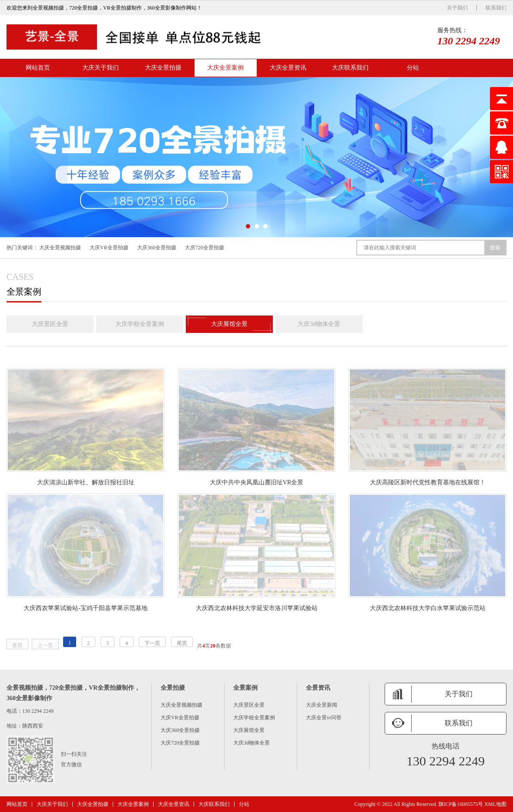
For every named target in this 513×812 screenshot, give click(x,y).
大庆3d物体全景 (319, 324)
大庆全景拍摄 (163, 68)
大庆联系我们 (350, 68)
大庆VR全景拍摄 (109, 248)
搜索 (495, 248)
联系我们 (496, 8)
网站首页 (38, 68)
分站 (413, 68)
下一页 (152, 643)
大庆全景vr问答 (324, 718)
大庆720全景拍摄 (205, 248)
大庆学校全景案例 (140, 324)
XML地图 (495, 804)
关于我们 (457, 8)
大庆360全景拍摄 (157, 248)
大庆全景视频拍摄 (60, 248)
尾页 (182, 643)
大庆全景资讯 (288, 68)
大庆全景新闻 (322, 705)
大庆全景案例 (225, 68)
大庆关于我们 (101, 68)
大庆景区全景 (50, 324)
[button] (248, 226)
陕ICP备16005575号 (461, 804)
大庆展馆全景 (229, 324)
